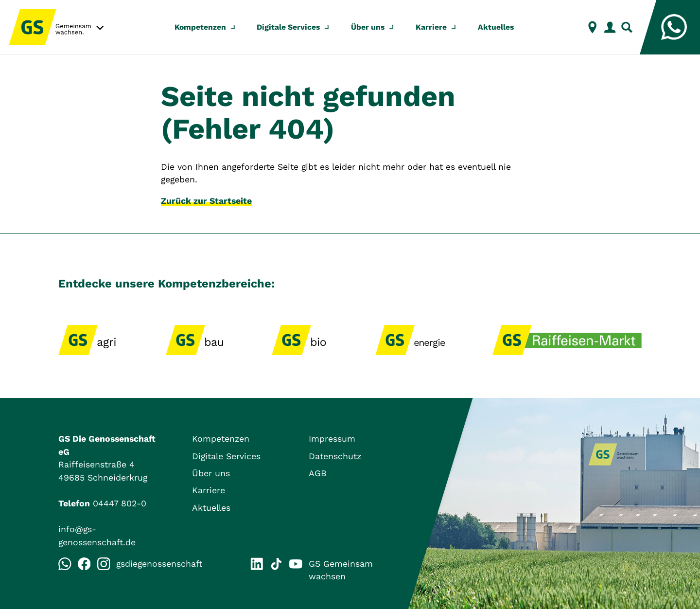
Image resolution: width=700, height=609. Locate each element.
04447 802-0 (120, 503)
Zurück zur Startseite (206, 201)
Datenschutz (335, 456)
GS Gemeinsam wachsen (331, 570)
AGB (318, 473)
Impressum (332, 439)
